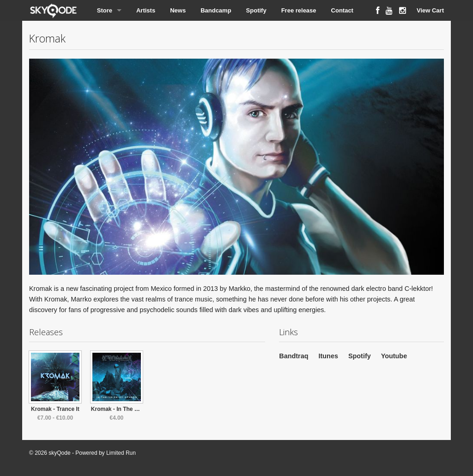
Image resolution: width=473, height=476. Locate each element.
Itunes (328, 356)
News (178, 10)
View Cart (430, 10)
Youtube (394, 356)
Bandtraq (294, 356)
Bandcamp (216, 10)
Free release (299, 10)
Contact (342, 10)
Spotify (256, 10)
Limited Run (121, 453)
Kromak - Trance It (55, 409)
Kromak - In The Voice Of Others (133, 409)
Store (105, 10)
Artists (146, 10)
